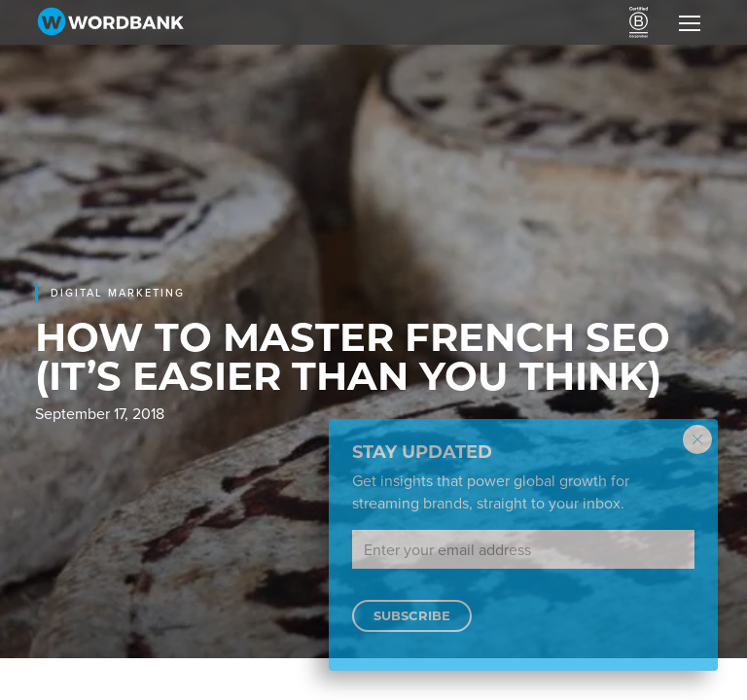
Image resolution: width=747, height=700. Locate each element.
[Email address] (523, 549)
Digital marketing (118, 293)
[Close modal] (697, 439)
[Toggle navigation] (690, 23)
